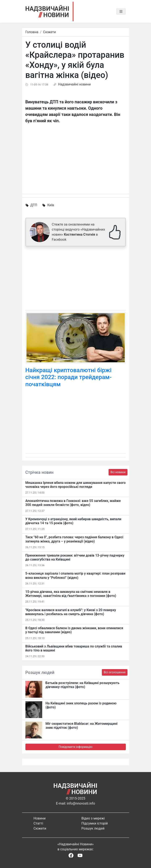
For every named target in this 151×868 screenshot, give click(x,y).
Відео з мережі (93, 818)
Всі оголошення (115, 672)
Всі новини (118, 472)
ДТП (34, 205)
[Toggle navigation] (121, 12)
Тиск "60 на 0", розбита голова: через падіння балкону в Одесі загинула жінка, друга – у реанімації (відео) (74, 539)
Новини (40, 818)
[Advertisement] (76, 279)
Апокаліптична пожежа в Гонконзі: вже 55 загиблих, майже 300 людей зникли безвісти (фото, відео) (73, 503)
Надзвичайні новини (74, 84)
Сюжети (49, 32)
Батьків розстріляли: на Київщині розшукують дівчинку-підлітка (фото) (83, 685)
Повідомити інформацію (75, 747)
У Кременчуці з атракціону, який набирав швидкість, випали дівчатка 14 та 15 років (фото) (73, 521)
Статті (38, 823)
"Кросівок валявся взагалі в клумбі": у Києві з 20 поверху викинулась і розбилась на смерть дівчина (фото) (71, 612)
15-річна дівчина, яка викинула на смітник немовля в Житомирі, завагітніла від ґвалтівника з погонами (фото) (71, 594)
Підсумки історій (95, 823)
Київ (51, 205)
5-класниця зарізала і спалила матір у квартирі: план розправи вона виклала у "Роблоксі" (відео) (75, 575)
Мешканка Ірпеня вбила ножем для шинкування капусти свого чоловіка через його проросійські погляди (76, 485)
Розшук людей (93, 828)
